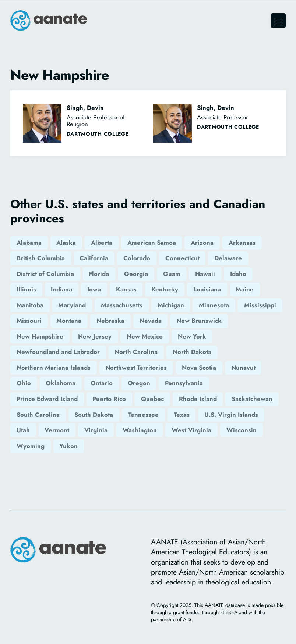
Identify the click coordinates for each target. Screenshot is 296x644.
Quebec (152, 399)
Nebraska (110, 321)
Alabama (29, 243)
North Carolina (136, 352)
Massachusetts (122, 305)
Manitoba (30, 305)
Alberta (102, 243)
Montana (69, 321)
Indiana (61, 289)
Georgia (136, 274)
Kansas (126, 289)
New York (192, 336)
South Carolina (38, 415)
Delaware (228, 258)
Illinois (26, 289)
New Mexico (145, 336)
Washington (140, 430)
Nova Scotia (199, 368)
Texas (182, 415)
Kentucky (165, 289)
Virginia (96, 430)
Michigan (171, 305)
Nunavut (243, 368)
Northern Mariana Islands (54, 368)
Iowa (94, 289)
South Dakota (94, 415)
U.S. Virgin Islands (231, 415)
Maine (245, 289)
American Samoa (152, 243)
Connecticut (182, 258)
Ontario (102, 383)
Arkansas (242, 243)
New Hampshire (40, 336)
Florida (99, 274)
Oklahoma (61, 383)
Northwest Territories (136, 368)
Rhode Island (198, 399)
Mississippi (260, 305)
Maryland (72, 305)
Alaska (66, 243)
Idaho (238, 274)
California (94, 258)
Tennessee (143, 415)
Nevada (151, 321)
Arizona (202, 243)
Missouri (29, 321)
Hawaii (205, 274)
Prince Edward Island (47, 399)
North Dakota (192, 352)
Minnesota (214, 305)
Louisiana (207, 289)
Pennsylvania (184, 383)
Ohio (24, 383)
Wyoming (31, 446)
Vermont (57, 430)
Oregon (139, 383)
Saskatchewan (252, 399)
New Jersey (95, 336)
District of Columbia (45, 274)
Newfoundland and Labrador (58, 352)
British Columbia (41, 258)
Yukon (68, 446)
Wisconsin (242, 430)
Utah (23, 430)
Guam (172, 274)
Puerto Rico (109, 399)
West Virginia (191, 430)
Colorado (137, 258)
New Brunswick (199, 321)
